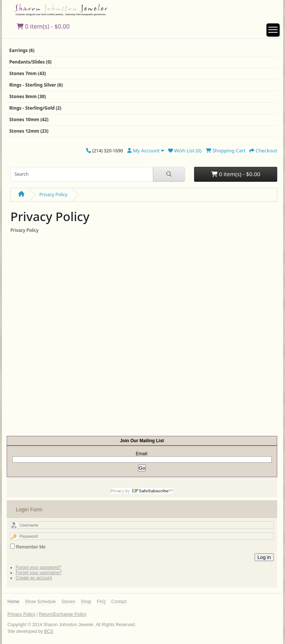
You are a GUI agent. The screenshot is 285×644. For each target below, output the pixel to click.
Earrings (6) (22, 50)
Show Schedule (40, 602)
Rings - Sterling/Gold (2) (35, 108)
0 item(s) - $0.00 (43, 26)
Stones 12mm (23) (29, 131)
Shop (86, 602)
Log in (264, 557)
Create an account (34, 578)
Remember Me (31, 547)
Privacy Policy (53, 195)
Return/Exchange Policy (62, 614)
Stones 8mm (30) (28, 96)
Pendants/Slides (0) (30, 62)
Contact (119, 602)
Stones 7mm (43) (28, 73)
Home (13, 602)
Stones (68, 602)
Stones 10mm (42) (29, 119)
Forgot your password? (38, 567)
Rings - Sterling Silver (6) (36, 85)
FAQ (101, 602)
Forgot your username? (39, 573)
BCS (49, 631)
